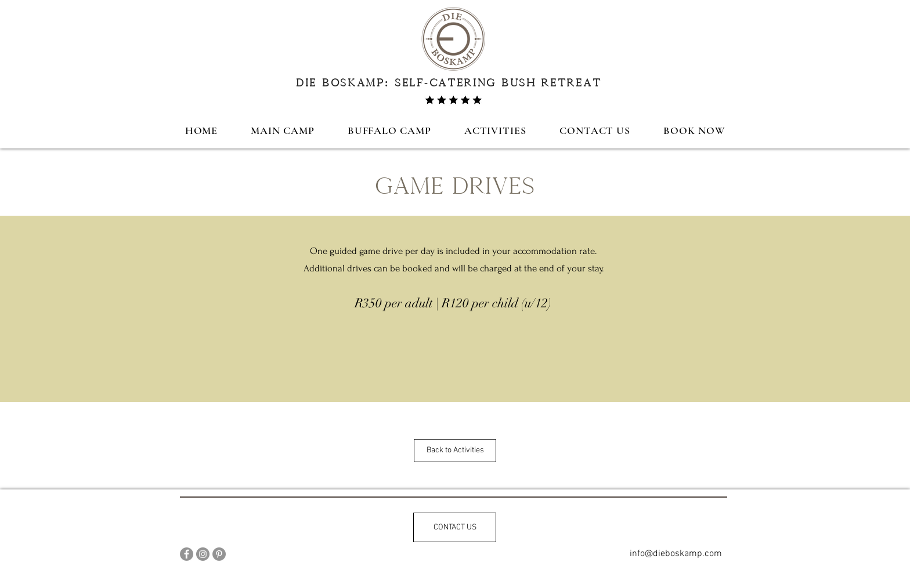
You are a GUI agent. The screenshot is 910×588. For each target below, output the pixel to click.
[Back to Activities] (455, 451)
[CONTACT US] (455, 527)
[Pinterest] (219, 554)
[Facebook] (187, 554)
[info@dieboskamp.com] (676, 554)
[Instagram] (203, 554)
